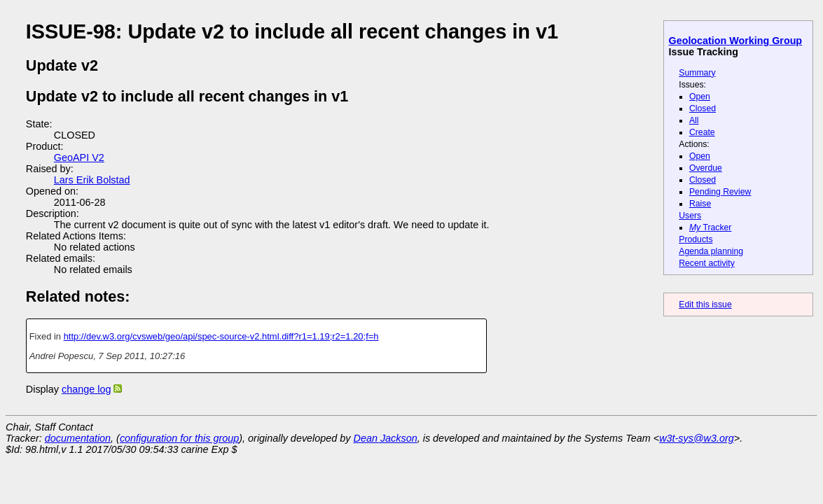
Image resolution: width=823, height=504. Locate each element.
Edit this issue (705, 304)
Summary (697, 73)
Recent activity (707, 263)
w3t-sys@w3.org (697, 438)
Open (700, 97)
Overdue (706, 168)
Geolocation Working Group (736, 41)
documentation (78, 438)
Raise (700, 204)
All (694, 120)
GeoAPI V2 (79, 157)
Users (690, 216)
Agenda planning (711, 251)
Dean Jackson (386, 438)
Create (702, 132)
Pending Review (720, 192)
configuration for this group (179, 438)
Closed (703, 108)
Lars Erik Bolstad (92, 180)
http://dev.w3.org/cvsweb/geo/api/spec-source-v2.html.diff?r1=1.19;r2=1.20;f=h (221, 336)
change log (86, 389)
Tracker (711, 227)
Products (696, 239)
